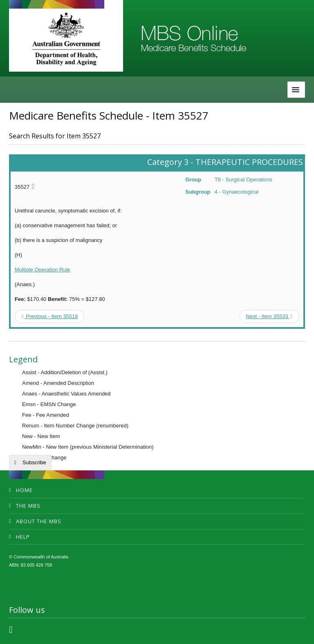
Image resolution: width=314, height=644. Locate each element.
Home (24, 490)
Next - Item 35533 (269, 316)
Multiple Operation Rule (43, 270)
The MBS (28, 506)
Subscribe (34, 462)
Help (23, 537)
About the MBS (39, 521)
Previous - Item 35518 (50, 316)
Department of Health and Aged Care (66, 39)
